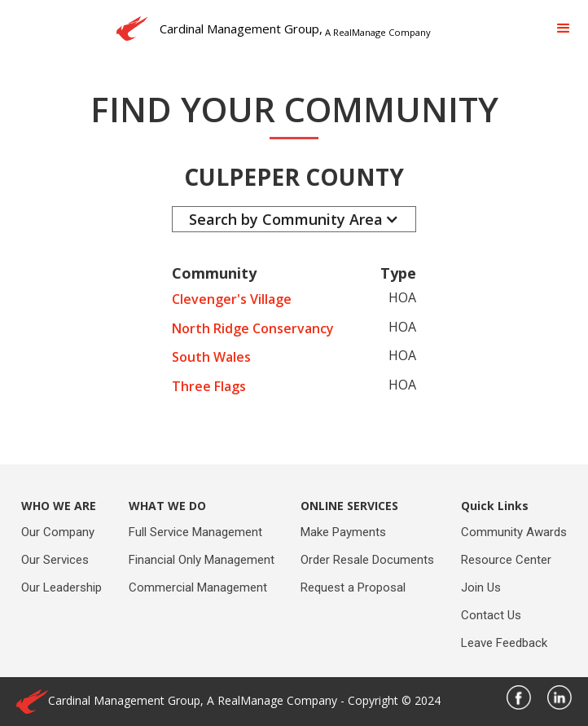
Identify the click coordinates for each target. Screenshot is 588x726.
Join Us (481, 587)
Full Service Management (195, 532)
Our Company (58, 532)
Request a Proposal (353, 587)
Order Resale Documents (367, 560)
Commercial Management (198, 587)
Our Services (55, 560)
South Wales (211, 357)
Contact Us (491, 615)
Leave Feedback (504, 643)
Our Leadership (61, 587)
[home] (270, 29)
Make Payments (343, 532)
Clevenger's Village (232, 299)
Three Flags (209, 386)
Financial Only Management (202, 560)
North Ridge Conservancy (253, 328)
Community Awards (514, 532)
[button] (564, 29)
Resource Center (506, 560)
